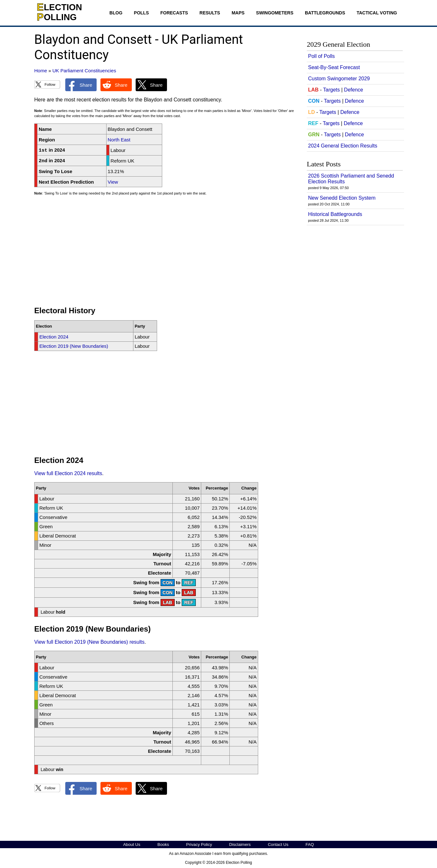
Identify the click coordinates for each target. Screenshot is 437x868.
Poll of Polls (322, 56)
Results (210, 13)
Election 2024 (54, 337)
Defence (354, 90)
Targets (331, 90)
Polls (142, 13)
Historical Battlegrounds (335, 214)
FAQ (310, 844)
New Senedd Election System (342, 198)
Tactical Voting (377, 13)
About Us (132, 844)
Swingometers (275, 13)
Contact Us (278, 844)
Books (163, 844)
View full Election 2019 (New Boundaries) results (89, 642)
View (113, 182)
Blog (116, 13)
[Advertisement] (165, 254)
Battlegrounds (325, 13)
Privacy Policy (199, 844)
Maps (238, 13)
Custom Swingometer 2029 (339, 79)
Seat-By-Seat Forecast (334, 67)
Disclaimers (240, 844)
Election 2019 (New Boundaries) (74, 346)
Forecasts (174, 13)
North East (119, 140)
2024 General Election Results (343, 146)
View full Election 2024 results (68, 473)
